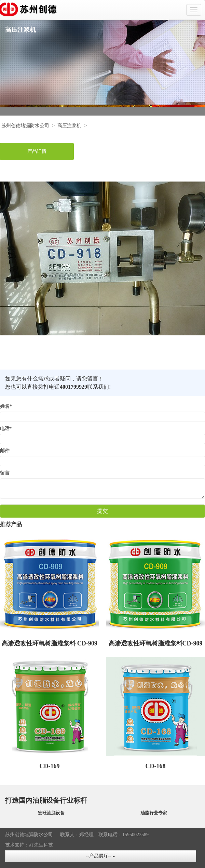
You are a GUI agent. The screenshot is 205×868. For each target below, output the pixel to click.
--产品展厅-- (100, 856)
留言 (5, 473)
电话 (6, 429)
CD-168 (156, 766)
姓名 (6, 406)
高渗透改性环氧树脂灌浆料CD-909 (156, 643)
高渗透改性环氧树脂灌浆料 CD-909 (50, 643)
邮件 (5, 451)
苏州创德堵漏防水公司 (25, 126)
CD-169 (50, 766)
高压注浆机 (69, 126)
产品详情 (37, 151)
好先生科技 (41, 845)
